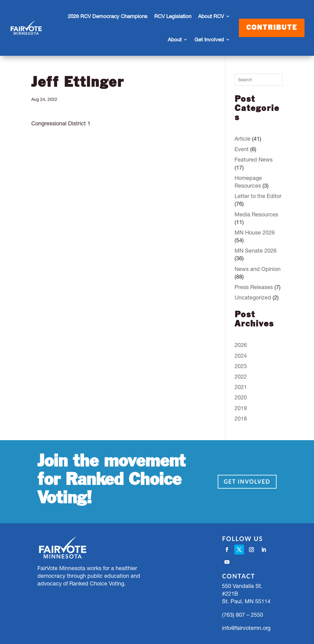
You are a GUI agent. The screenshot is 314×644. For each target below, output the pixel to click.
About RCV (211, 16)
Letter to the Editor (258, 196)
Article (243, 139)
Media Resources (256, 214)
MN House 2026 (255, 232)
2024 (241, 356)
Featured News (254, 160)
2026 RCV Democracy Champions (108, 16)
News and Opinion (258, 269)
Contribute (272, 28)
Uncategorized (253, 297)
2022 (241, 377)
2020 (241, 397)
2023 (241, 366)
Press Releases (254, 287)
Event (242, 149)
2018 (241, 419)
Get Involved (209, 40)
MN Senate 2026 (256, 251)
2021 (241, 387)
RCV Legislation (173, 16)
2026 (241, 345)
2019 (241, 408)
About (175, 40)
